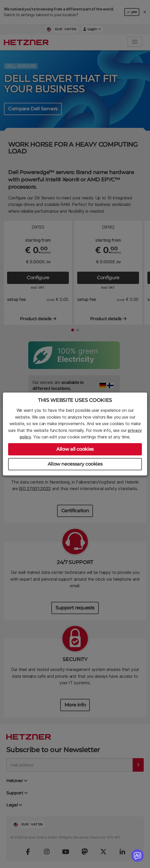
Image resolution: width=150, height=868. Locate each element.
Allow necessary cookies (75, 464)
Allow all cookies (75, 449)
